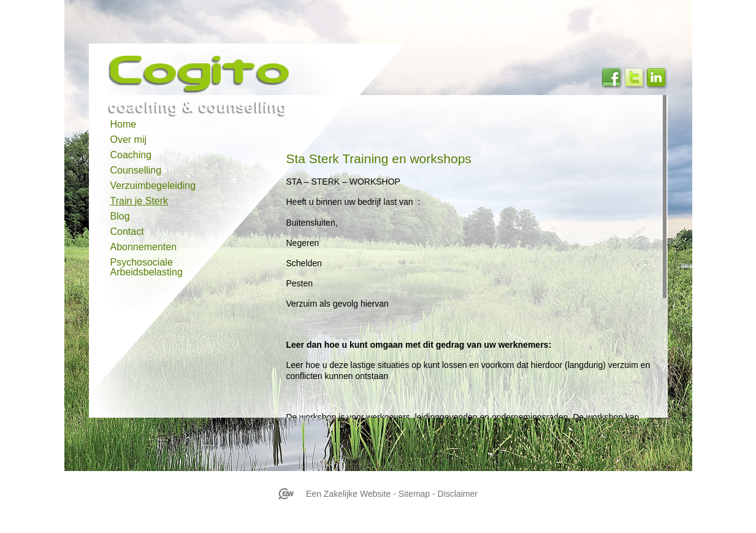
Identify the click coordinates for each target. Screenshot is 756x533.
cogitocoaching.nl (229, 74)
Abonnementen (144, 247)
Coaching (131, 155)
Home (124, 125)
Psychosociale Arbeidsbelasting (147, 265)
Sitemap (414, 494)
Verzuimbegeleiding (153, 186)
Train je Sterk (139, 201)
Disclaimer (458, 494)
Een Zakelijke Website (348, 494)
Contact (127, 232)
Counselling (136, 171)
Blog (120, 217)
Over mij (129, 140)
